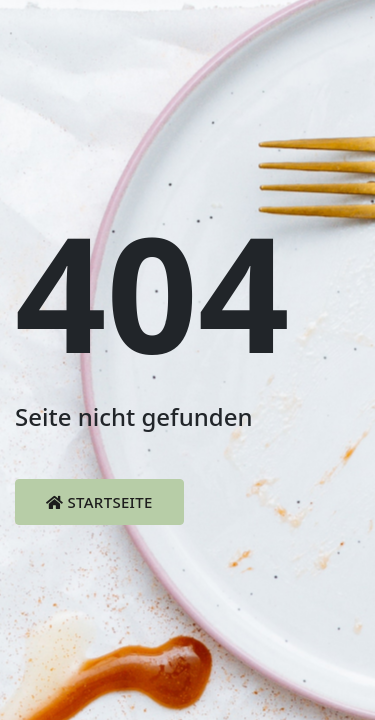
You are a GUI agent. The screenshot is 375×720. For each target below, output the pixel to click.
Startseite (99, 502)
